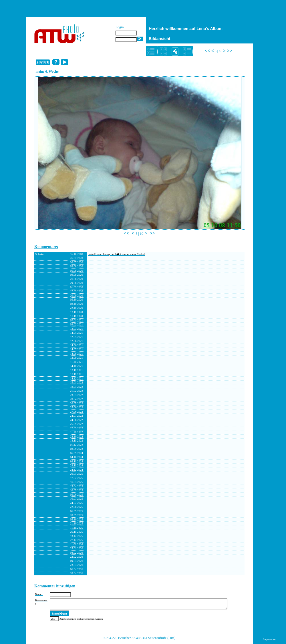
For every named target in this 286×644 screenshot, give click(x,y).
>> (230, 51)
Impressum (269, 639)
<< (207, 51)
